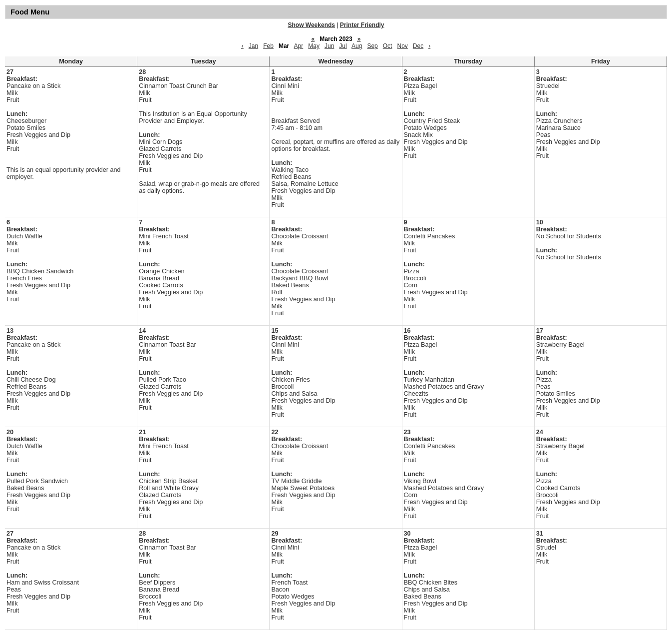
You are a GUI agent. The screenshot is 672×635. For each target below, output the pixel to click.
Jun (329, 46)
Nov (402, 46)
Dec (418, 46)
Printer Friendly (362, 25)
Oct (388, 46)
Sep (372, 46)
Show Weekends (312, 25)
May (314, 46)
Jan (253, 46)
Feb (268, 46)
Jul (343, 46)
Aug (357, 46)
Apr (299, 46)
